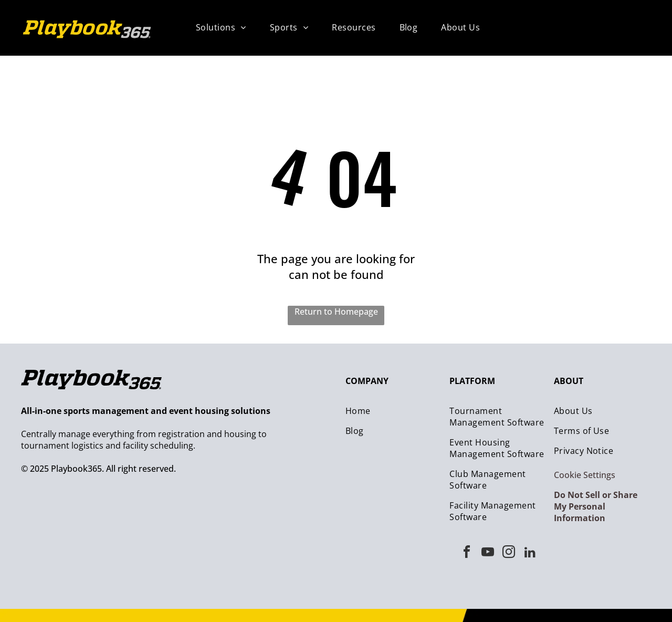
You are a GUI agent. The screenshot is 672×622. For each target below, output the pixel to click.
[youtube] (488, 553)
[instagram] (509, 553)
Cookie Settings (585, 475)
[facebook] (467, 553)
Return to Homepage (336, 312)
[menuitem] (225, 27)
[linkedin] (530, 553)
